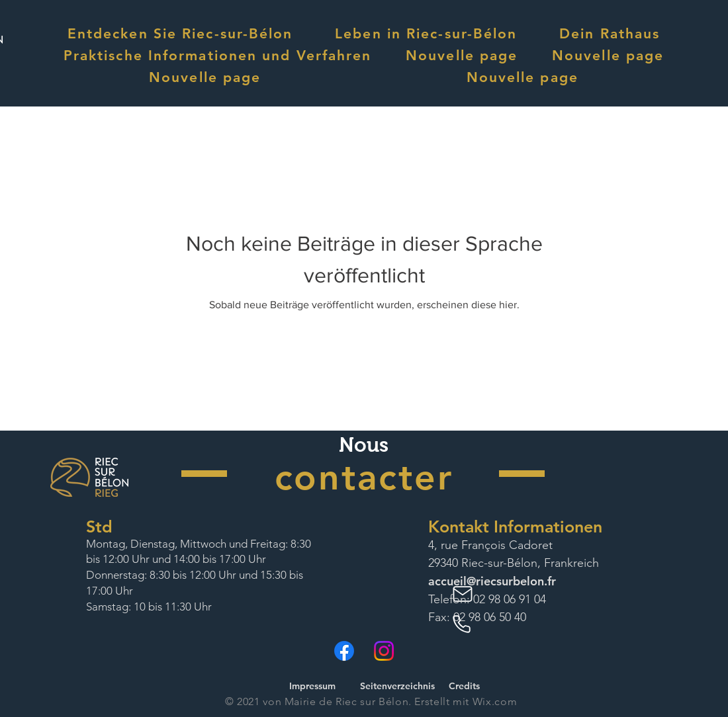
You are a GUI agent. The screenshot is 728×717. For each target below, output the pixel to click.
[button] (180, 33)
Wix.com (495, 701)
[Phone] (464, 624)
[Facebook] (344, 651)
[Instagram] (384, 651)
